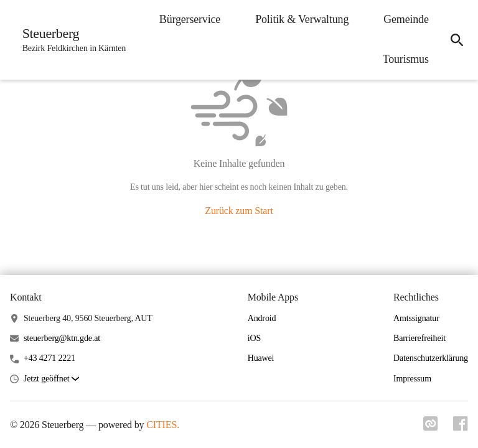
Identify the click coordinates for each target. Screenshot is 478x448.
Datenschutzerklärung (431, 358)
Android (262, 318)
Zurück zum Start (239, 211)
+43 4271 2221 (49, 358)
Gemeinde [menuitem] (405, 19)
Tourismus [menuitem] (405, 59)
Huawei (261, 358)
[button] (51, 379)
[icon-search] (457, 40)
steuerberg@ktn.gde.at (62, 338)
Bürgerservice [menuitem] (189, 19)
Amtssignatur (416, 318)
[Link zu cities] (431, 427)
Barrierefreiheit (419, 338)
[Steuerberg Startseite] (71, 40)
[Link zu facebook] (461, 427)
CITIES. (163, 425)
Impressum (412, 379)
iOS (254, 338)
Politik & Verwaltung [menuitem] (301, 19)
